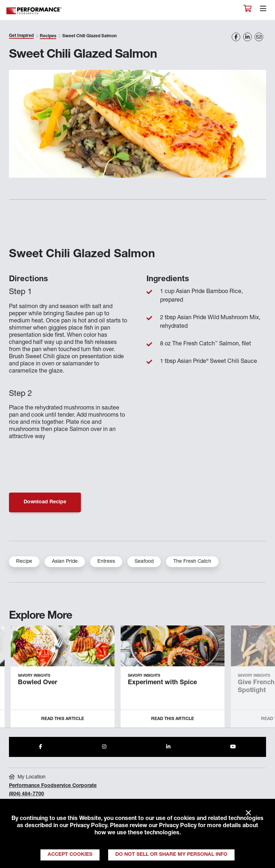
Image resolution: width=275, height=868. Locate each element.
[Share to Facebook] (41, 747)
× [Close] (248, 813)
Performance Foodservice (34, 11)
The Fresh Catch (192, 562)
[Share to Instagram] (104, 747)
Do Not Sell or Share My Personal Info (171, 855)
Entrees (106, 562)
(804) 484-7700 (26, 794)
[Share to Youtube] (233, 747)
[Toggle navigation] (263, 10)
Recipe (24, 562)
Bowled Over (38, 683)
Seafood (144, 562)
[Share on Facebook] (236, 37)
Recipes (48, 36)
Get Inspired (21, 36)
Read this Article (63, 719)
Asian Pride (65, 562)
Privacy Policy (88, 826)
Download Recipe (45, 502)
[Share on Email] (259, 37)
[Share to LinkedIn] (168, 747)
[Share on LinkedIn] (247, 37)
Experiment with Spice (162, 683)
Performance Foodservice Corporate (53, 786)
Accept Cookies (70, 855)
